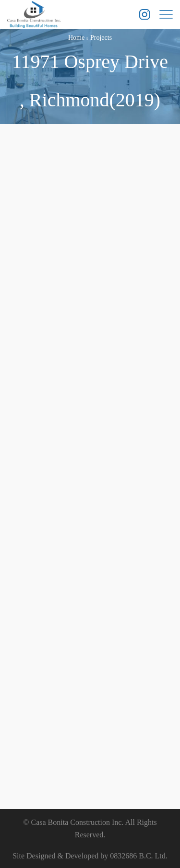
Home (76, 38)
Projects (101, 38)
